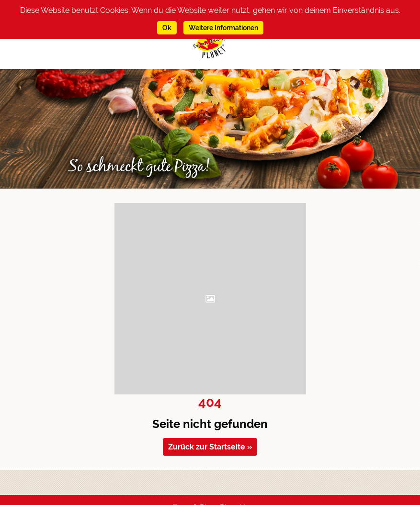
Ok (167, 28)
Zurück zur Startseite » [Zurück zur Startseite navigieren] (210, 447)
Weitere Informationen (223, 28)
